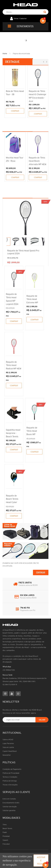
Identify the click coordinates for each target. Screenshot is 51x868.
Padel (5, 832)
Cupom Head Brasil (10, 751)
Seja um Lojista (8, 747)
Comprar (15, 111)
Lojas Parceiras (8, 743)
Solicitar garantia (9, 810)
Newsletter (7, 755)
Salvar (42, 720)
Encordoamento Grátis (11, 803)
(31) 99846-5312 (9, 670)
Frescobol (6, 844)
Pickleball (6, 836)
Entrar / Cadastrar (20, 18)
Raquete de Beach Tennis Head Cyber (12, 499)
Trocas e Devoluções (10, 785)
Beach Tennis (7, 828)
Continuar (41, 572)
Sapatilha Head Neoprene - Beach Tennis (13, 433)
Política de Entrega (10, 781)
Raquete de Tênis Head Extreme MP (32, 299)
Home (5, 54)
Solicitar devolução (10, 807)
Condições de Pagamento (12, 769)
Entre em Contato (9, 799)
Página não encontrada (21, 54)
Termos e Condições (10, 777)
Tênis (5, 825)
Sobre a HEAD (8, 740)
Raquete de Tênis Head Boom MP (32, 431)
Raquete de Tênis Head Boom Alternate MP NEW (38, 161)
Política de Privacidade (11, 773)
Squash (5, 840)
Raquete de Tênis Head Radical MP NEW (14, 365)
